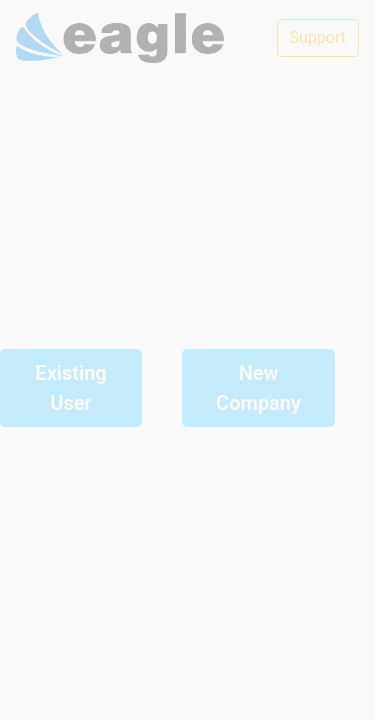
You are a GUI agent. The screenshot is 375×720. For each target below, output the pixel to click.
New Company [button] (258, 388)
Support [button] (318, 37)
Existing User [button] (70, 388)
